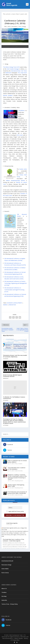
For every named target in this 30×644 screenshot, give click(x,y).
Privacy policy (20, 511)
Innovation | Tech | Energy (19, 26)
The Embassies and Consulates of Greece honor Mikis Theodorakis (17, 493)
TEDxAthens (21, 111)
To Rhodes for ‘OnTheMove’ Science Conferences (14, 398)
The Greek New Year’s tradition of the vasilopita (17, 468)
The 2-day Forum (22, 73)
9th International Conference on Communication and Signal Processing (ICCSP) (14, 290)
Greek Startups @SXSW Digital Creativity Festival (12, 376)
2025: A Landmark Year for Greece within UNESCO (17, 461)
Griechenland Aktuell (7, 561)
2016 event (20, 135)
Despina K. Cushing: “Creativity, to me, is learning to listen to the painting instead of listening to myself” (17, 477)
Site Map (4, 596)
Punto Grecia (5, 573)
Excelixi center (23, 169)
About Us (4, 588)
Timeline (4, 592)
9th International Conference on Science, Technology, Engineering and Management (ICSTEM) (16, 283)
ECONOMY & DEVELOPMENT (14, 303)
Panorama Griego (6, 565)
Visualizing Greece (19, 481)
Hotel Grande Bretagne (13, 69)
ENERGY (5, 305)
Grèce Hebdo (5, 569)
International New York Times (19, 71)
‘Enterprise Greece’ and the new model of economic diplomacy (15, 356)
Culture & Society (19, 471)
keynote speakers (8, 95)
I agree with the (15, 511)
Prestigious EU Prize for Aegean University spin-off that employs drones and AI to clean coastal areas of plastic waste (14, 421)
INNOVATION (12, 305)
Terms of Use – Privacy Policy (10, 604)
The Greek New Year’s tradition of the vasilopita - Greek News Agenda (13, 540)
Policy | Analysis (18, 464)
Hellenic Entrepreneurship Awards (15, 180)
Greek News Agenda (12, 523)
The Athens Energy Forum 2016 (11, 67)
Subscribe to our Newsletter (15, 515)
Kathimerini (8, 73)
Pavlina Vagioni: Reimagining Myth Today (16, 486)
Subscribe (4, 600)
